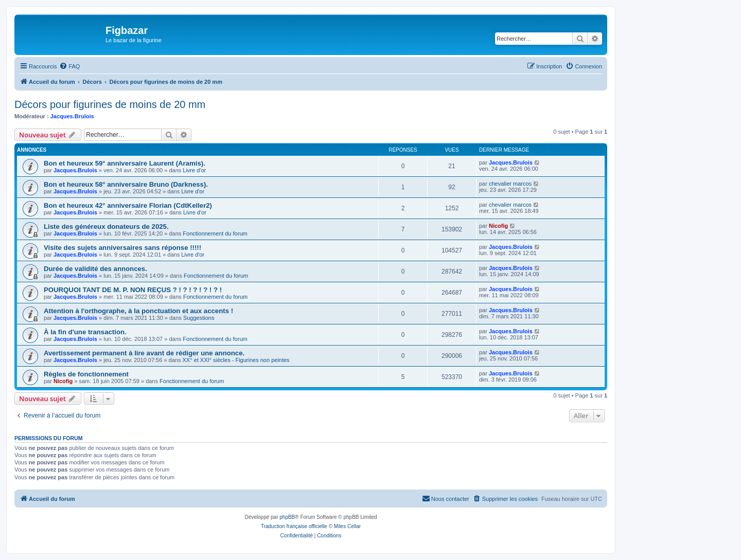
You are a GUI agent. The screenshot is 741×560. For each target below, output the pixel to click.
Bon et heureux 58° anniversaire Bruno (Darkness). (126, 184)
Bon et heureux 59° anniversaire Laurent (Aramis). (125, 163)
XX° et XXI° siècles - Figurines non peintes (236, 360)
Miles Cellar (347, 526)
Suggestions (199, 318)
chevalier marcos (510, 184)
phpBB (287, 517)
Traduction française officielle (294, 526)
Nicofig (498, 226)
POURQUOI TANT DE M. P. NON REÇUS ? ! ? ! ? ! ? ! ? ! (133, 290)
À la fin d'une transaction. (85, 332)
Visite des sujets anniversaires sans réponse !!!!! (122, 248)
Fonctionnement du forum (215, 233)
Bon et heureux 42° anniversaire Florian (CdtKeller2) (128, 205)
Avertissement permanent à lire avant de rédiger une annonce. (144, 353)
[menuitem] (69, 66)
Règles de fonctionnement (86, 374)
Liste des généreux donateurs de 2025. (106, 227)
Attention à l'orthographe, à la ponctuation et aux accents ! (138, 311)
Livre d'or (194, 170)
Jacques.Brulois (72, 116)
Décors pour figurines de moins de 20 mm (110, 104)
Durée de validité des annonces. (95, 269)
